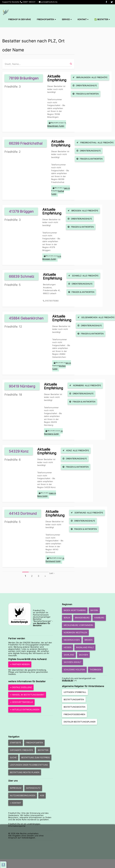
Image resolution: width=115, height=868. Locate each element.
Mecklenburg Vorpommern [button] (78, 625)
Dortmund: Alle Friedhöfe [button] (87, 513)
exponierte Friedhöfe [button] (21, 750)
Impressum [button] (16, 788)
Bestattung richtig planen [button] (25, 772)
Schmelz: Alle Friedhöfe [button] (83, 276)
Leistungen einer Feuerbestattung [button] (29, 765)
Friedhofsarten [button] (34, 743)
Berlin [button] (67, 618)
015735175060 (52, 301)
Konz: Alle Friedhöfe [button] (76, 450)
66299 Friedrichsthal (26, 143)
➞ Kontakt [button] (15, 803)
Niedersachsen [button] (72, 640)
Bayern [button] (94, 610)
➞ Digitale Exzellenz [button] (21, 687)
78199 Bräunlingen (24, 78)
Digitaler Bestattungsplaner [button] (80, 722)
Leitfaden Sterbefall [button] (75, 692)
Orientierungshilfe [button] (85, 85)
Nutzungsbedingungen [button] (23, 795)
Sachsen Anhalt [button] (72, 662)
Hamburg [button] (99, 618)
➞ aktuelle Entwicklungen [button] (25, 710)
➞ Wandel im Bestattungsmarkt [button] (27, 695)
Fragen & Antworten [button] (86, 94)
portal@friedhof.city (48, 2)
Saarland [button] (69, 655)
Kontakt (83, 19)
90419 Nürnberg (22, 386)
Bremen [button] (88, 640)
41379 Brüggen (21, 211)
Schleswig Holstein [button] (74, 670)
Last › (52, 573)
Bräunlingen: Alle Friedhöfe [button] (90, 77)
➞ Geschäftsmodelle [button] (21, 702)
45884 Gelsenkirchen (26, 318)
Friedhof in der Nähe (20, 19)
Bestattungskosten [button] (74, 707)
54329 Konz (19, 451)
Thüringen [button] (95, 670)
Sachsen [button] (83, 655)
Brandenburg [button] (82, 618)
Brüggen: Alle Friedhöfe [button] (83, 211)
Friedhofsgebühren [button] (74, 714)
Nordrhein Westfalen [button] (75, 632)
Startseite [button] (15, 743)
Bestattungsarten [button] (74, 699)
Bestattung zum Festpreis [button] (35, 757)
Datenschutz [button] (33, 788)
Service (67, 19)
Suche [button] (13, 757)
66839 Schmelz (21, 276)
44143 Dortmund (23, 513)
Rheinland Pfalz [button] (85, 647)
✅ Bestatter (102, 19)
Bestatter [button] (43, 750)
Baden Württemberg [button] (75, 610)
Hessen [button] (68, 647)
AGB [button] (42, 795)
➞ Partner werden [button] (20, 664)
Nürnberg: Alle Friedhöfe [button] (85, 385)
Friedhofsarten (46, 19)
